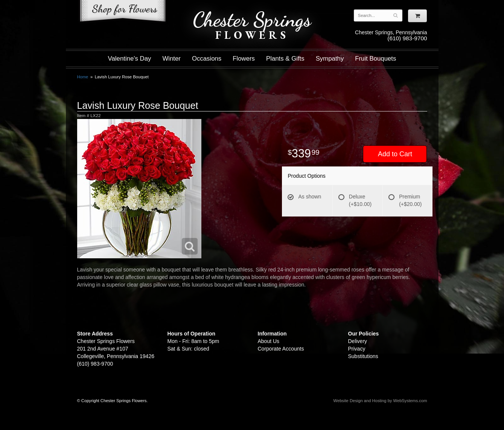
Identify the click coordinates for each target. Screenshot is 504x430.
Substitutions (363, 356)
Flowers (244, 59)
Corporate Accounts (281, 349)
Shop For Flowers (123, 12)
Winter (171, 59)
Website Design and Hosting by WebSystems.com (380, 401)
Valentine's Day (130, 59)
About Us (269, 341)
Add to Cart (395, 154)
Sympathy (330, 59)
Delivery (358, 341)
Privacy (357, 349)
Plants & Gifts (285, 59)
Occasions (207, 59)
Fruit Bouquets (375, 59)
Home (83, 77)
